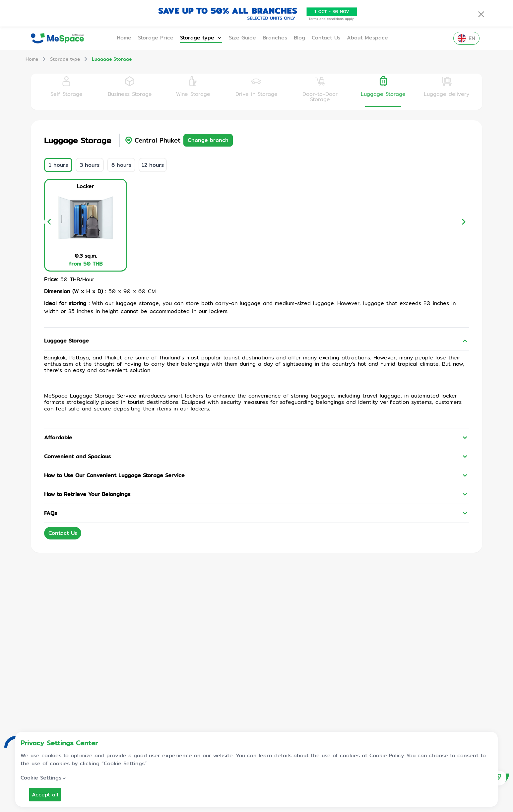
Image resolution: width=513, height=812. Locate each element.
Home (124, 38)
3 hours (90, 165)
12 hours (153, 165)
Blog (299, 38)
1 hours (58, 165)
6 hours (121, 165)
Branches (275, 38)
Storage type (201, 38)
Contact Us (326, 38)
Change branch (208, 140)
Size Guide (242, 38)
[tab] (66, 92)
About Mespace (367, 38)
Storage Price (156, 38)
